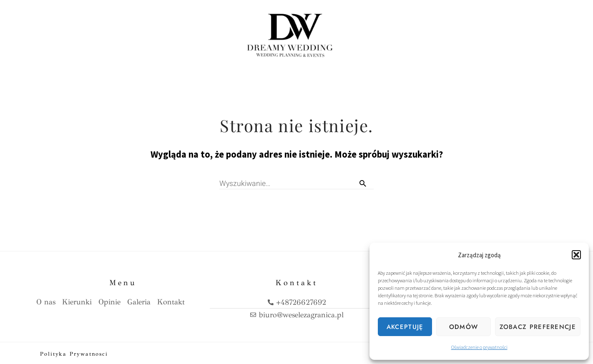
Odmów (464, 327)
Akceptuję (405, 327)
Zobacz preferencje (538, 327)
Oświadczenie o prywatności (479, 347)
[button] (576, 255)
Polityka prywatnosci (74, 352)
